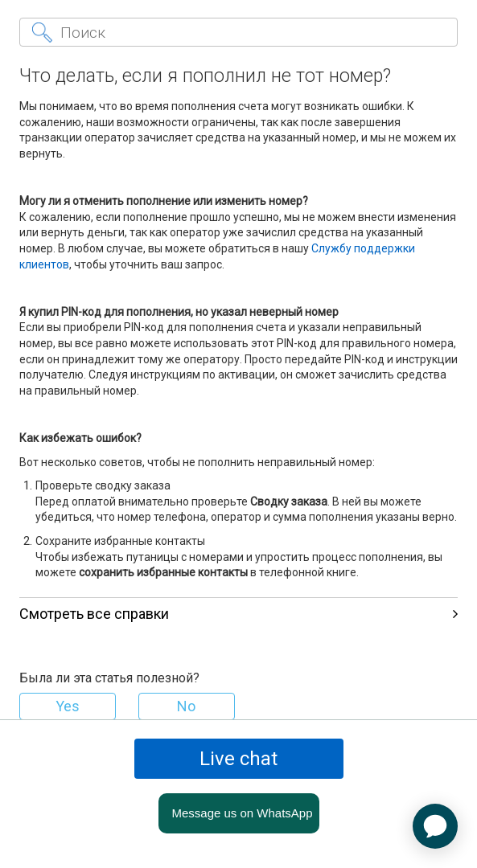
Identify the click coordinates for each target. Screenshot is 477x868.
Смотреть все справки (239, 614)
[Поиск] (239, 32)
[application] (435, 826)
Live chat (238, 759)
